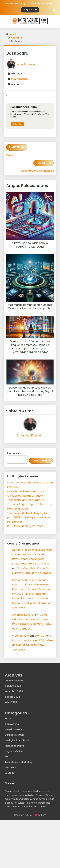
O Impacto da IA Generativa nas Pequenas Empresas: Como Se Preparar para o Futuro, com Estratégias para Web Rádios (30, 347)
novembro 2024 (14, 681)
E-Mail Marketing (14, 729)
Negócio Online (14, 751)
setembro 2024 (14, 691)
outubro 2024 (13, 686)
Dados (10, 155)
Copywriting (12, 724)
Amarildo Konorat (28, 64)
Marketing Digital (15, 746)
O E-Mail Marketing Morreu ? (25, 526)
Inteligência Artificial (17, 740)
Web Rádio (11, 767)
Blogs (8, 719)
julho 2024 (11, 702)
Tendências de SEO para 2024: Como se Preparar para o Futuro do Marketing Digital (30, 504)
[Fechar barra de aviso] (54, 10)
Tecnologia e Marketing (19, 762)
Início (13, 34)
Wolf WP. (42, 815)
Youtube (10, 773)
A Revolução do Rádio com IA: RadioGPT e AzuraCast (30, 245)
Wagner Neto (21, 636)
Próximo (44, 163)
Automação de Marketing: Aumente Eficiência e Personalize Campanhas (30, 307)
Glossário (17, 38)
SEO (7, 757)
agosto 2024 (12, 697)
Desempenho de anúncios (37, 171)
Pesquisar (13, 453)
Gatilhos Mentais (15, 735)
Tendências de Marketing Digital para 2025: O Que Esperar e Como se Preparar (28, 517)
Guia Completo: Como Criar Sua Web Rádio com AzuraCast (32, 603)
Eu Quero (30, 10)
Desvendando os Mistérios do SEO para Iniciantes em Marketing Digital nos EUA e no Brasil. (30, 391)
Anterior (17, 147)
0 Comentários (20, 79)
